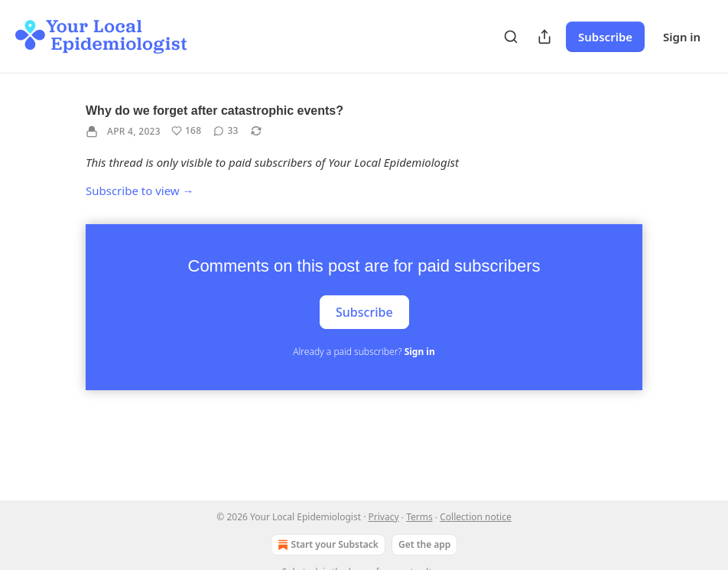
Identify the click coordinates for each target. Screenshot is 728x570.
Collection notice (475, 517)
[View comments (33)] (226, 131)
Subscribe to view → (140, 191)
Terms (419, 517)
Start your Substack (327, 545)
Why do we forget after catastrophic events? (214, 111)
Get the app (424, 544)
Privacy (384, 517)
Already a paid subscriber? (364, 352)
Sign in (682, 37)
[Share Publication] (544, 37)
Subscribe (605, 37)
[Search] (511, 37)
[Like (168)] (187, 131)
